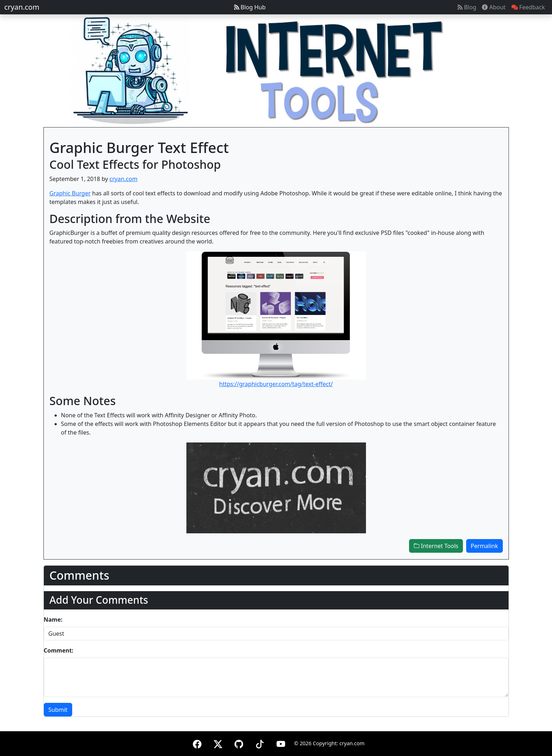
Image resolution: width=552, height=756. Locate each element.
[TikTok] (260, 743)
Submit (58, 710)
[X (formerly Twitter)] (218, 743)
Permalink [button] (484, 546)
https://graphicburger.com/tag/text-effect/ (276, 384)
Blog (467, 7)
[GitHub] (239, 743)
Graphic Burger (70, 193)
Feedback (528, 7)
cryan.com (22, 7)
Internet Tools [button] (436, 546)
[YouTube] (281, 743)
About (494, 7)
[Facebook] (197, 743)
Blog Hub (250, 7)
